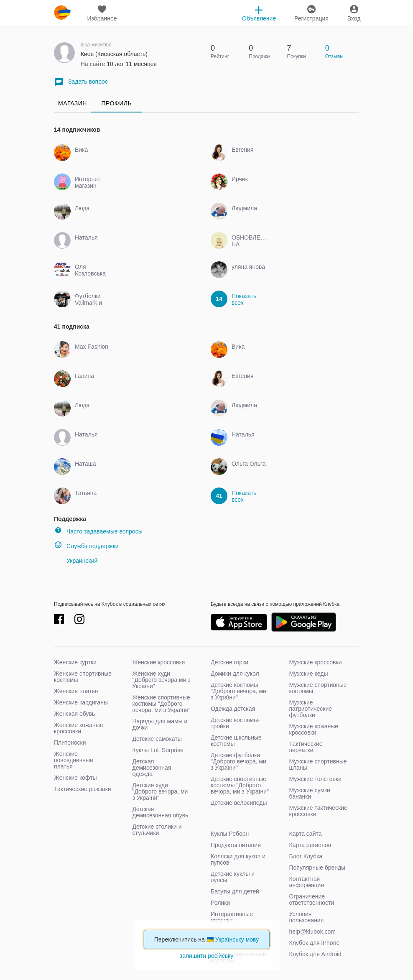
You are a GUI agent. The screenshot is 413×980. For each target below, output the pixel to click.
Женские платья (76, 691)
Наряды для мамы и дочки (160, 724)
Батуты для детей (235, 891)
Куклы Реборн (230, 834)
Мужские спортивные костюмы (318, 688)
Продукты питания (236, 845)
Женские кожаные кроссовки (79, 728)
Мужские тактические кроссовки (318, 811)
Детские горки (229, 662)
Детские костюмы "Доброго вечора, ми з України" (238, 691)
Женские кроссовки (159, 662)
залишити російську (206, 956)
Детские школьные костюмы (236, 741)
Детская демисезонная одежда (152, 768)
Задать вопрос (81, 82)
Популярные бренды (317, 868)
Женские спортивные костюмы (83, 677)
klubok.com (62, 13)
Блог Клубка (306, 856)
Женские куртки (75, 662)
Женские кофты (75, 778)
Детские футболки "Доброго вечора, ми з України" (238, 761)
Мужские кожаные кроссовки (314, 729)
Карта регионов (310, 845)
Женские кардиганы (81, 702)
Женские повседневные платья (74, 760)
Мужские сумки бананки (310, 793)
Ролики (220, 903)
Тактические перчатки (306, 747)
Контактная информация (307, 882)
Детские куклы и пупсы (233, 877)
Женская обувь (74, 714)
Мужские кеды (309, 674)
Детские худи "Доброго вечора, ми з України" (160, 791)
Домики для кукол (235, 674)
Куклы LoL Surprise (158, 750)
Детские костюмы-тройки (235, 723)
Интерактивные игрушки (232, 917)
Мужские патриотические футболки (311, 709)
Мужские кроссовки (316, 662)
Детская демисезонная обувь (161, 812)
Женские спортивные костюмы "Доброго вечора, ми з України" (162, 704)
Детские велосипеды (239, 803)
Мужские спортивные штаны (318, 764)
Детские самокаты (157, 739)
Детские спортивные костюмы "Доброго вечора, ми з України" (240, 785)
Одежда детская (233, 709)
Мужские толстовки (315, 779)
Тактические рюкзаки (83, 789)
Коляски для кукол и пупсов (238, 859)
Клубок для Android (315, 954)
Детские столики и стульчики (157, 830)
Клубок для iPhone (315, 943)
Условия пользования (307, 917)
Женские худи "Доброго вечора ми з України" (162, 680)
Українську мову (237, 939)
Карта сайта (306, 834)
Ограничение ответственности (312, 900)
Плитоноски (70, 743)
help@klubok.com (313, 932)
